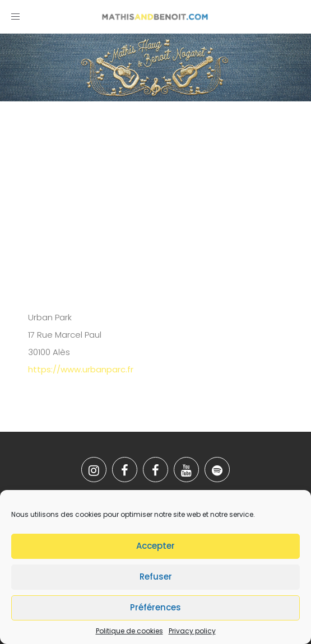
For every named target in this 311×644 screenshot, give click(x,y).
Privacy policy (192, 631)
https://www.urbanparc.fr (81, 369)
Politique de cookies (129, 631)
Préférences (155, 607)
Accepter (155, 546)
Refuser (156, 577)
